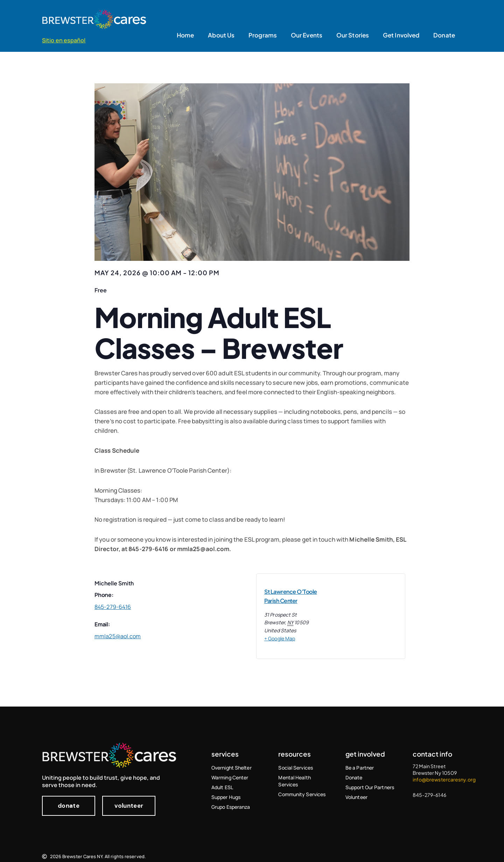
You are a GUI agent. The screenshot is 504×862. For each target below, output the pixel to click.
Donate (444, 35)
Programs (263, 35)
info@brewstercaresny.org (444, 779)
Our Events (307, 35)
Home (185, 35)
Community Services (302, 794)
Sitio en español (64, 40)
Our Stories (353, 35)
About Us (221, 35)
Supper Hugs (226, 797)
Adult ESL (222, 787)
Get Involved (401, 35)
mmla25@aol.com (203, 549)
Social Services (296, 768)
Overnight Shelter (232, 768)
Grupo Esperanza (231, 807)
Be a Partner (360, 768)
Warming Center (230, 777)
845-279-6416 (113, 607)
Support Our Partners (370, 787)
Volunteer (356, 797)
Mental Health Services (294, 781)
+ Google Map (280, 638)
